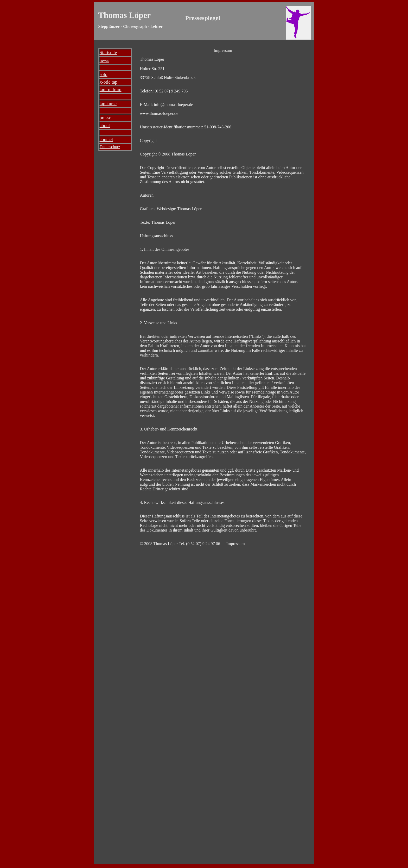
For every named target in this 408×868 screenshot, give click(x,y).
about (105, 126)
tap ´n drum (111, 90)
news (104, 60)
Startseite (108, 53)
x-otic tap (109, 82)
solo (104, 74)
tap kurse (108, 104)
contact (106, 140)
